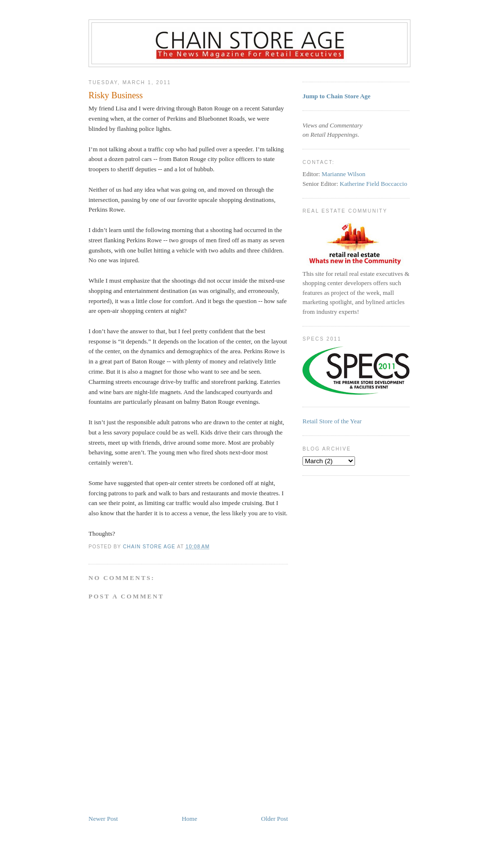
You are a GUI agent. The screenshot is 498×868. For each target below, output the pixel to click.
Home (190, 819)
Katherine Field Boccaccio (374, 184)
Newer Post (103, 819)
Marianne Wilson (343, 174)
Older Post (275, 819)
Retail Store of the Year (332, 421)
